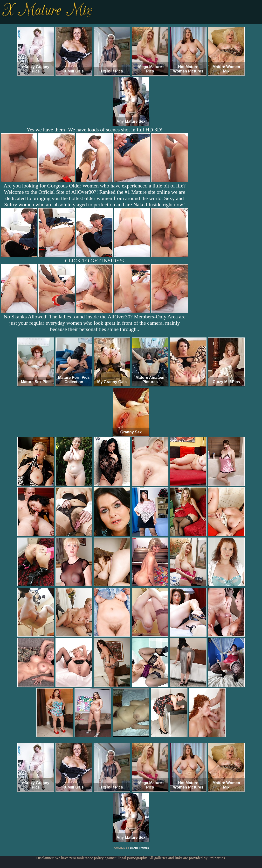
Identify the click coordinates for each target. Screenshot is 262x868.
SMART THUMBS (140, 848)
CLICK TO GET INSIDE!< (94, 261)
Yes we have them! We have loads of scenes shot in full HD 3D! (95, 130)
